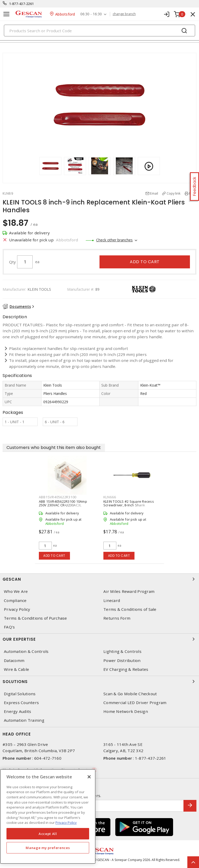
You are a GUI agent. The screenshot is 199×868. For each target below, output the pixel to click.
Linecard (112, 601)
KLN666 (110, 497)
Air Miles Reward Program (129, 591)
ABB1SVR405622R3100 (58, 497)
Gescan (99, 579)
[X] (89, 777)
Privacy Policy (17, 609)
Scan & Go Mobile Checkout (130, 694)
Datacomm (14, 661)
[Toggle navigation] (6, 14)
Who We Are (16, 591)
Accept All (48, 834)
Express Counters (21, 703)
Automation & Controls (26, 651)
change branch (124, 14)
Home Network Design (126, 711)
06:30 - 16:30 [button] (91, 14)
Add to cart (145, 262)
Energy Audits (17, 711)
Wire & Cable (16, 669)
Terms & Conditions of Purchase (35, 618)
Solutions (99, 681)
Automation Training (24, 720)
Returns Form (117, 618)
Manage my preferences (48, 848)
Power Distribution (122, 661)
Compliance (15, 601)
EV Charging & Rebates (126, 669)
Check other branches (114, 240)
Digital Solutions (20, 694)
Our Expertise (99, 639)
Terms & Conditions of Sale (130, 609)
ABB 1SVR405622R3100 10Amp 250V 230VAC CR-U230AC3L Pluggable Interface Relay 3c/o (63, 505)
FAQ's (9, 627)
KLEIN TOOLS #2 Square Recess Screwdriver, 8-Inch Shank (129, 503)
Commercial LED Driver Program (135, 703)
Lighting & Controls (122, 651)
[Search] (99, 31)
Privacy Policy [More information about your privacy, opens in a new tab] (66, 823)
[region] (48, 816)
